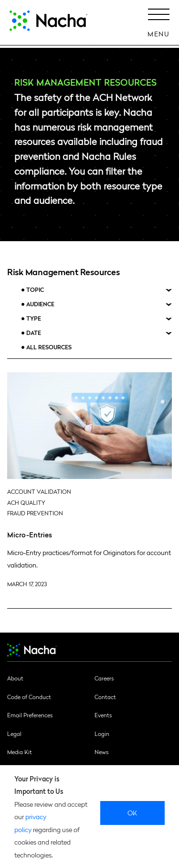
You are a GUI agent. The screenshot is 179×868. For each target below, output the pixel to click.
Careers (104, 678)
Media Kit (20, 752)
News (101, 752)
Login (102, 734)
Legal (14, 734)
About (15, 678)
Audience (40, 304)
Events (103, 715)
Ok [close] (132, 812)
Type (34, 318)
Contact (105, 697)
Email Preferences (30, 715)
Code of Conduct (29, 697)
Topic (35, 290)
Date (34, 333)
